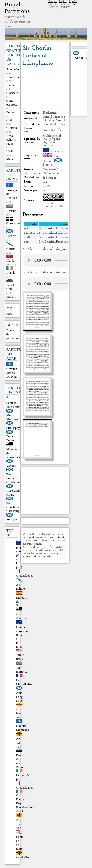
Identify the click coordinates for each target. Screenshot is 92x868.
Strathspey (13, 428)
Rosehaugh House (13, 492)
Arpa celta (10, 138)
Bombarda (13, 77)
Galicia (11, 249)
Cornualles (13, 223)
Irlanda (11, 272)
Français (53, 1)
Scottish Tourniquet (13, 405)
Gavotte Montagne (23, 728)
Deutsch (52, 4)
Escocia (11, 236)
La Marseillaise (24, 682)
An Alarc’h (21, 616)
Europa (56, 151)
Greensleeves (25, 576)
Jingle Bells (20, 657)
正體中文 (53, 7)
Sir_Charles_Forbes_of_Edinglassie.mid (65, 237)
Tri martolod (22, 670)
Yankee (11, 466)
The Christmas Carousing (13, 507)
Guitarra (12, 128)
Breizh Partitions (17, 8)
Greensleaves (25, 788)
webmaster (46, 553)
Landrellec (23, 857)
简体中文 (66, 7)
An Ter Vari (19, 743)
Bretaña (11, 211)
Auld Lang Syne (20, 697)
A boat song (19, 713)
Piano (10, 143)
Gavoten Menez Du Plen (12, 373)
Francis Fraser (11, 438)
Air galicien (21, 587)
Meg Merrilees (13, 417)
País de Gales (11, 287)
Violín (10, 151)
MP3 (9, 313)
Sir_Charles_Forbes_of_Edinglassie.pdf (65, 228)
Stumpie (12, 519)
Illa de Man (10, 262)
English (63, 1)
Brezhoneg (64, 4)
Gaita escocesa (12, 102)
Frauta (10, 112)
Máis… (11, 159)
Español (73, 1)
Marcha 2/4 (51, 169)
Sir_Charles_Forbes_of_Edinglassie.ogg (65, 242)
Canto (10, 85)
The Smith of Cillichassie (14, 478)
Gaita (10, 120)
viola (56, 173)
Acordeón (13, 69)
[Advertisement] (45, 89)
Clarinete (12, 93)
